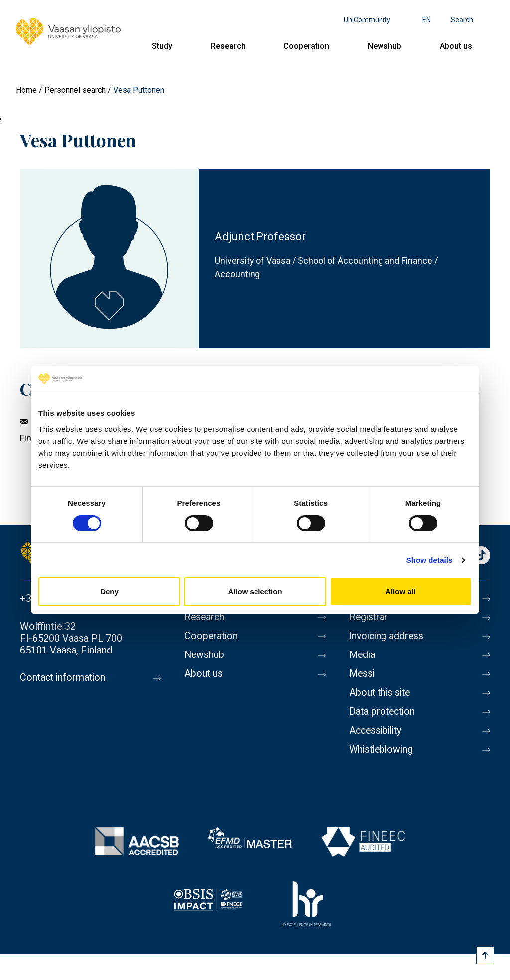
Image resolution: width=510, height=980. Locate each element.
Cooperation (306, 46)
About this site (381, 693)
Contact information (64, 678)
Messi (363, 674)
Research (228, 46)
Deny (109, 591)
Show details (430, 560)
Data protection (383, 712)
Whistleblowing (383, 750)
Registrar (369, 617)
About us (456, 46)
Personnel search (75, 90)
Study (162, 46)
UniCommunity (367, 20)
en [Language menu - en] (427, 20)
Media (363, 655)
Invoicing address (388, 636)
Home (26, 90)
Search (462, 20)
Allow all (401, 591)
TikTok (481, 556)
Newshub (384, 46)
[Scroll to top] (485, 955)
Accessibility (377, 731)
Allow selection (255, 591)
